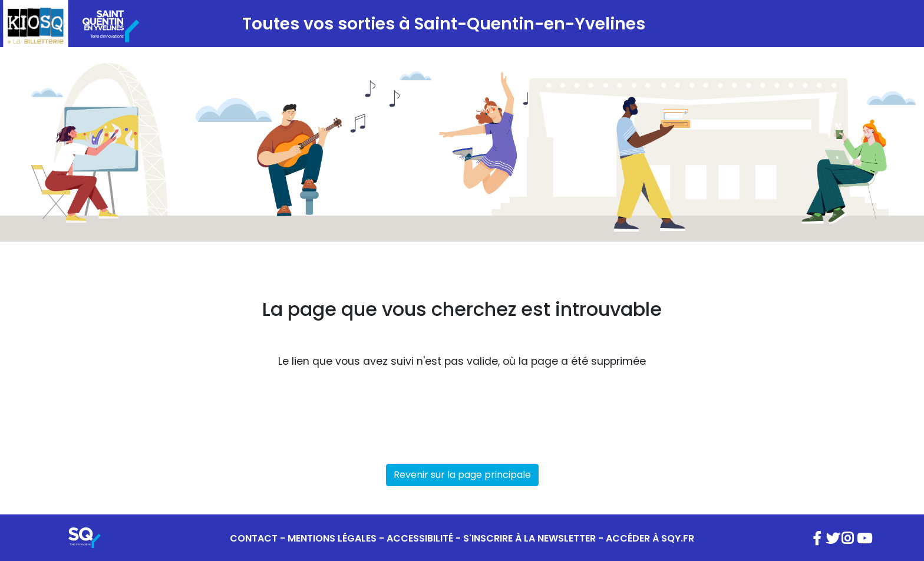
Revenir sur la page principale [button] (462, 475)
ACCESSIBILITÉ (420, 538)
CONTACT (254, 538)
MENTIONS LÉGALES (332, 538)
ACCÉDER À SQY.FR (650, 538)
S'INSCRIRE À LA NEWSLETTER (529, 538)
